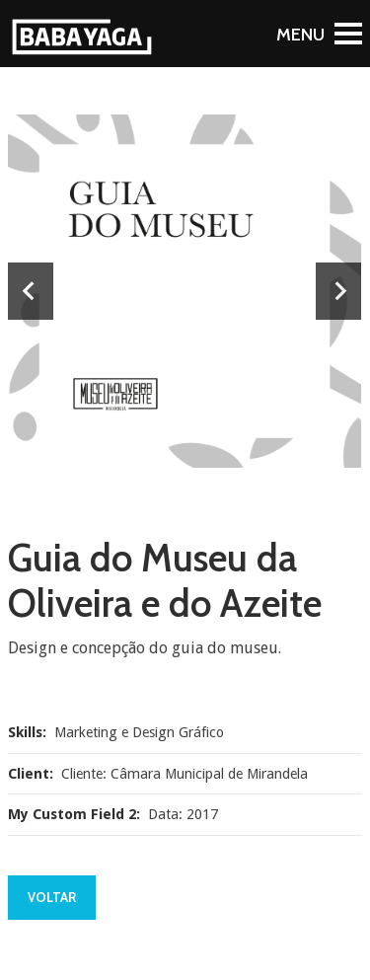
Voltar (52, 897)
